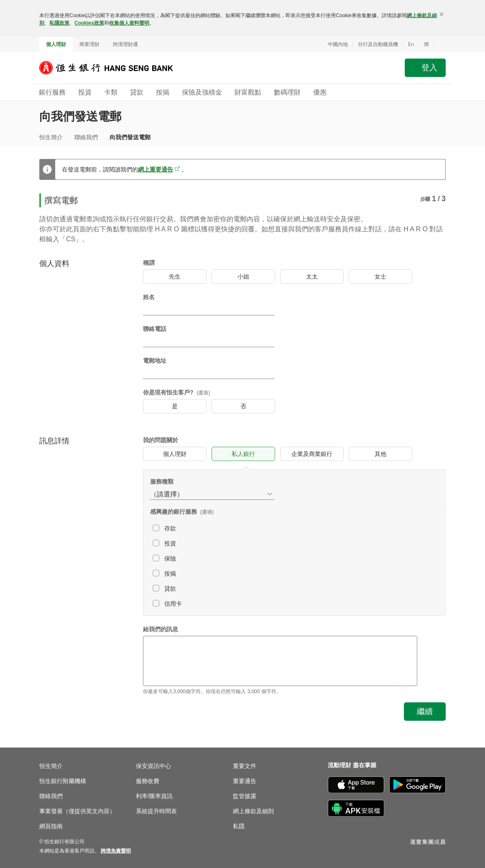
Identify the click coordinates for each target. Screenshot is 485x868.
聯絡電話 (155, 329)
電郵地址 (155, 361)
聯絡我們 (86, 137)
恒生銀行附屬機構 (63, 781)
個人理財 (56, 44)
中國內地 (338, 44)
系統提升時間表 (156, 811)
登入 (429, 68)
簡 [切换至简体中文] (426, 44)
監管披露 (245, 796)
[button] (440, 44)
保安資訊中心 (153, 766)
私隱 (239, 826)
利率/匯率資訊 (154, 796)
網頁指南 (51, 826)
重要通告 (245, 781)
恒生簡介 (51, 137)
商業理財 (89, 44)
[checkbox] (235, 528)
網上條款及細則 (253, 811)
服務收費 (148, 781)
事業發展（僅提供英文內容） (77, 811)
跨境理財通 (125, 44)
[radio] (175, 277)
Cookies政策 (89, 23)
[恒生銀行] (112, 68)
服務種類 (162, 481)
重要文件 (245, 766)
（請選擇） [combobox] (167, 494)
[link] (116, 851)
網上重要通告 (156, 169)
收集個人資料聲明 (129, 23)
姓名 (149, 297)
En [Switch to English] (411, 44)
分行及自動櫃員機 (378, 44)
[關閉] (442, 14)
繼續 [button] (425, 711)
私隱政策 (59, 23)
